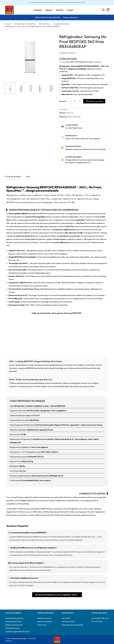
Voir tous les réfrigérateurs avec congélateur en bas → (57, 594)
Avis (28, 176)
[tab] (28, 177)
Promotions (42, 625)
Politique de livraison (13, 621)
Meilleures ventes (44, 618)
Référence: (64, 117)
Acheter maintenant (70, 17)
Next (53, 88)
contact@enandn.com (100, 618)
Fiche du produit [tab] (13, 176)
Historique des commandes (73, 625)
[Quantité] (75, 101)
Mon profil (66, 618)
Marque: (62, 113)
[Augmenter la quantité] (80, 101)
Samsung (70, 113)
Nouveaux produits (45, 621)
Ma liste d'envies (68, 621)
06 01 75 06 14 (97, 621)
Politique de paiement (14, 625)
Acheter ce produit (95, 101)
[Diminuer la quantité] (70, 101)
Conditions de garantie (14, 618)
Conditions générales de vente (17, 631)
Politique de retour (13, 628)
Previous (7, 88)
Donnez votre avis (67, 53)
